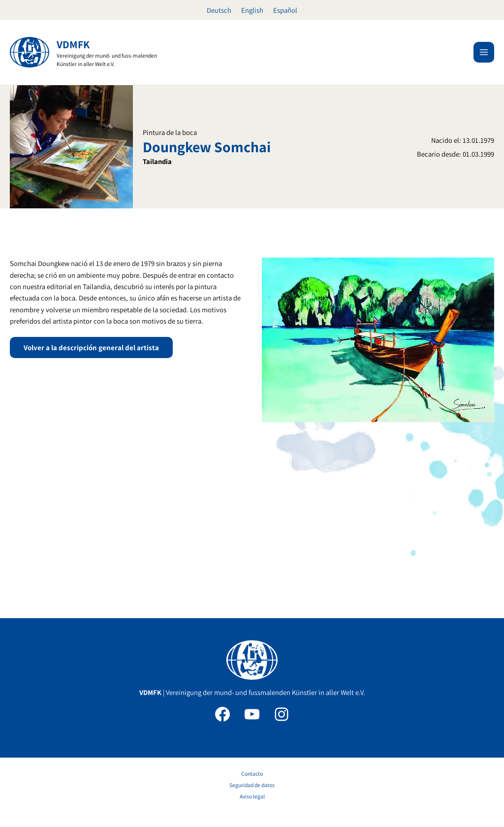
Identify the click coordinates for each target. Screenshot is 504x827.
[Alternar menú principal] (484, 52)
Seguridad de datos (252, 785)
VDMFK (73, 44)
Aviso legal (252, 796)
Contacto (252, 774)
